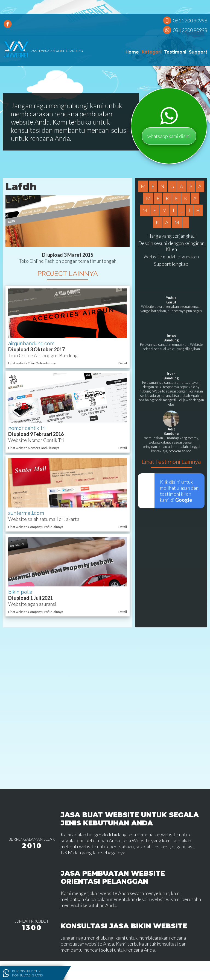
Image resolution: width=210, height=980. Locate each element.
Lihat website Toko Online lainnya (32, 363)
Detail (123, 363)
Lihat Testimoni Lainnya (171, 462)
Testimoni (175, 52)
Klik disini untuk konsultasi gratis (27, 973)
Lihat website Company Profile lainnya (36, 527)
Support (198, 52)
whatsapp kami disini (169, 136)
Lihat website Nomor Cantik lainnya (34, 448)
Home (132, 52)
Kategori (151, 52)
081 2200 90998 (190, 20)
